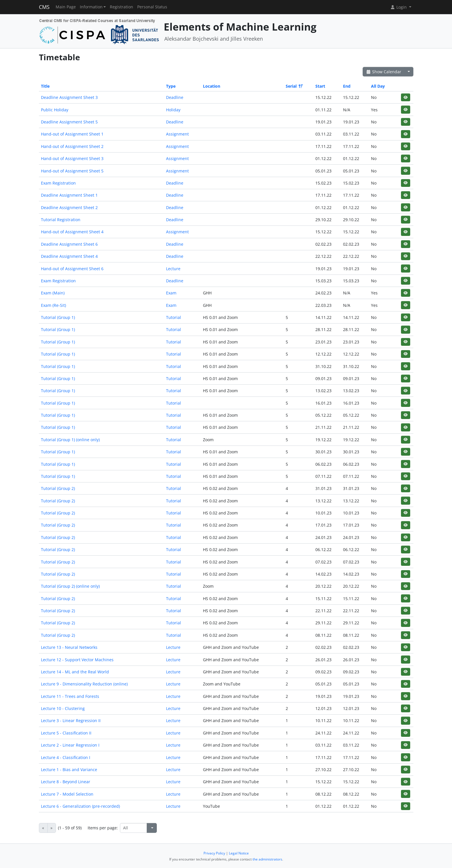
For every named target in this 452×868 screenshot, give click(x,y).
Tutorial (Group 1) (58, 317)
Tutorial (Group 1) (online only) (70, 440)
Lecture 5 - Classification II (66, 733)
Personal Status (152, 7)
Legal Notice (239, 853)
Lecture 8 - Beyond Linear (66, 782)
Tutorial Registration (61, 220)
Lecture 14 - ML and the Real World (75, 672)
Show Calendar (384, 72)
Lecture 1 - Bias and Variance (69, 770)
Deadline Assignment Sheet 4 (69, 256)
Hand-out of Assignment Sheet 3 (72, 158)
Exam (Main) (53, 293)
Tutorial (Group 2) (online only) (70, 586)
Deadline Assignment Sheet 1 (69, 195)
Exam (171, 293)
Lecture (173, 269)
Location (212, 86)
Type (171, 86)
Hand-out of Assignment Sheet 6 (72, 269)
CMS (44, 7)
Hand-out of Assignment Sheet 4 (72, 232)
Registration (122, 7)
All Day (378, 86)
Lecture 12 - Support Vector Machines (77, 660)
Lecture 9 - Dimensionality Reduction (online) (84, 684)
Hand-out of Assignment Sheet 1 (72, 134)
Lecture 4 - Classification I (66, 757)
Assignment (177, 134)
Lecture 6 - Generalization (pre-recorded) (80, 806)
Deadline (175, 97)
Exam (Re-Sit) (53, 305)
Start (320, 86)
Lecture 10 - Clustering (63, 708)
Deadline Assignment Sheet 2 (69, 207)
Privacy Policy (214, 853)
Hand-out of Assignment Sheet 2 (72, 146)
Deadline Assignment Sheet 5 (69, 122)
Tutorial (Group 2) (58, 488)
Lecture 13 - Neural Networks (69, 647)
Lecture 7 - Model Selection (67, 794)
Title (45, 86)
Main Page (66, 7)
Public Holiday (55, 110)
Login (399, 7)
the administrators (267, 859)
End (347, 86)
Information (91, 7)
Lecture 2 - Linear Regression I (70, 745)
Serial (294, 86)
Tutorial (174, 317)
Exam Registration (58, 183)
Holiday (173, 110)
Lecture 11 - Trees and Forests (70, 696)
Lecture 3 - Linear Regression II (71, 720)
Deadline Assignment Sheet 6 (69, 244)
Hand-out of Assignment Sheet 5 (72, 171)
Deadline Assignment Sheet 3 (69, 97)
